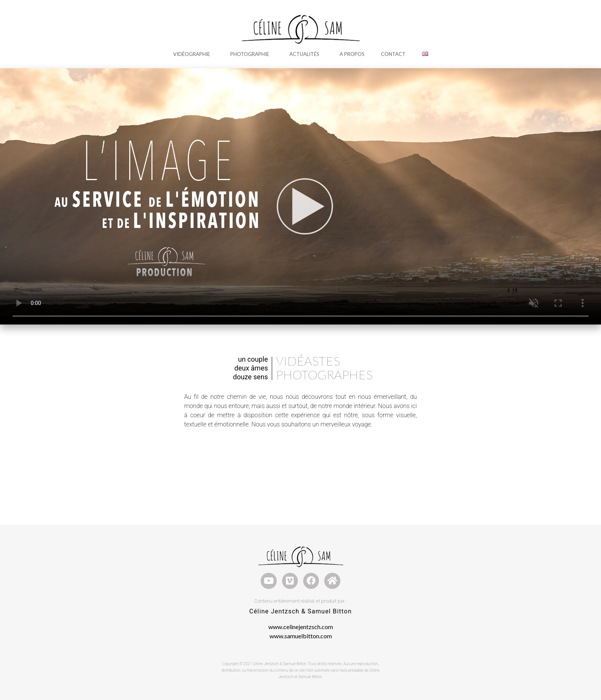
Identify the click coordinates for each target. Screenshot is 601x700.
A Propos (352, 54)
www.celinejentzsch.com (301, 627)
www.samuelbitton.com (301, 636)
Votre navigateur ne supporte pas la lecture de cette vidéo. (300, 196)
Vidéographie (194, 54)
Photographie (252, 54)
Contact (393, 54)
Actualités (306, 54)
